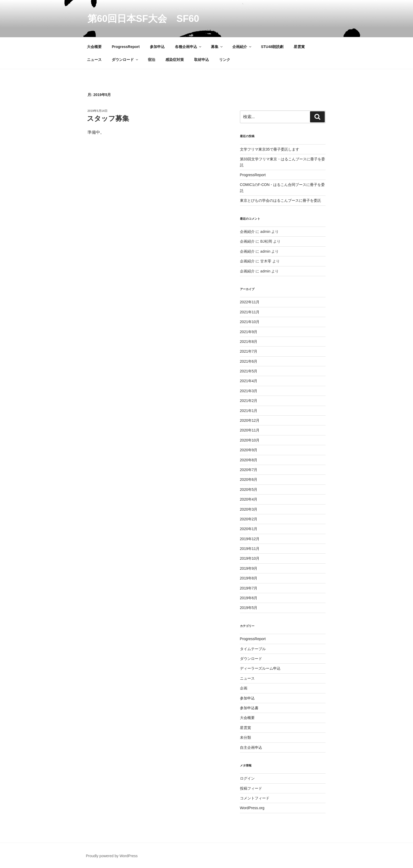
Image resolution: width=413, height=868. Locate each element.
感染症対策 (175, 60)
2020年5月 (249, 490)
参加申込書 (249, 708)
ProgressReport (126, 47)
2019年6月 (249, 598)
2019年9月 (249, 568)
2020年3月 (249, 509)
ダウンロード (125, 60)
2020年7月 (249, 470)
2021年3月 (249, 391)
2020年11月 (250, 430)
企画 (244, 688)
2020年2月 (249, 519)
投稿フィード (251, 788)
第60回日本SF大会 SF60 (143, 19)
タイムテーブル (253, 649)
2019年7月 (249, 588)
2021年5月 (249, 371)
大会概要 (94, 47)
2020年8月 (249, 460)
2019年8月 (249, 578)
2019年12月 (250, 539)
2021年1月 (249, 411)
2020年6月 (249, 479)
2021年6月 (249, 361)
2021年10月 (250, 322)
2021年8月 (249, 342)
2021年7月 (249, 351)
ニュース (94, 60)
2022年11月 (250, 302)
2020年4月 (249, 499)
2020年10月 (250, 440)
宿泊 (151, 60)
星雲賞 (299, 47)
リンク (225, 60)
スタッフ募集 (108, 118)
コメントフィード (255, 798)
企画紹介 (242, 47)
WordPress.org (252, 808)
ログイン (247, 778)
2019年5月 (249, 608)
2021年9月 (249, 332)
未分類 (245, 737)
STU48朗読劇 (272, 47)
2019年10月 (250, 558)
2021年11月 (250, 312)
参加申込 (157, 47)
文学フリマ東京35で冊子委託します (270, 149)
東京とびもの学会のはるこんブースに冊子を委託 (281, 200)
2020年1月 (249, 529)
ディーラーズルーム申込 (260, 668)
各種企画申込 (188, 47)
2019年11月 (250, 549)
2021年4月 (249, 381)
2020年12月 (250, 420)
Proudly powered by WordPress (112, 856)
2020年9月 (249, 450)
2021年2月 (249, 401)
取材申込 (201, 60)
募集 (217, 47)
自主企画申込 (251, 747)
